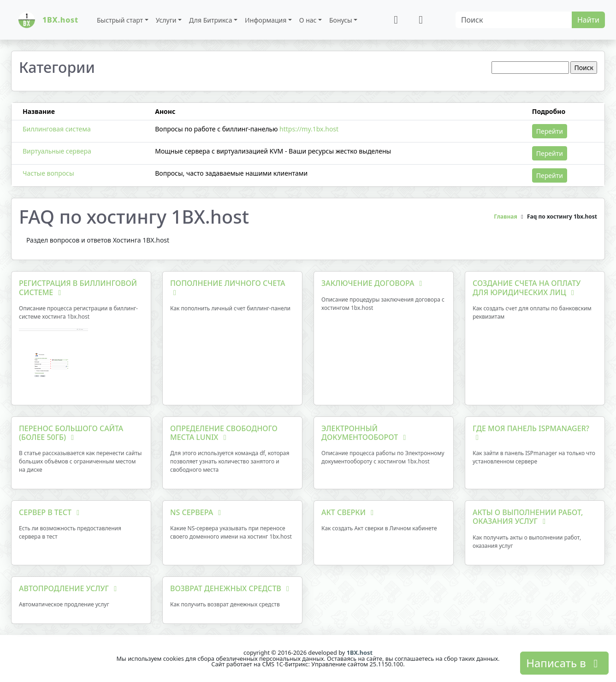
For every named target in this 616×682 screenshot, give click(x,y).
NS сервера (197, 512)
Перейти (550, 131)
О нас (308, 20)
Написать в (564, 663)
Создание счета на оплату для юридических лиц (527, 288)
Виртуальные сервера (57, 151)
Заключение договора (373, 283)
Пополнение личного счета (228, 287)
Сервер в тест (51, 512)
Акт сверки (349, 512)
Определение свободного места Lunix (224, 433)
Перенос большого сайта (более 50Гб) (71, 433)
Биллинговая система (57, 129)
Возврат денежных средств (231, 588)
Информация (266, 20)
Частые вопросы (48, 173)
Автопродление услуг (69, 588)
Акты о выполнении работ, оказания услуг (528, 517)
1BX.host (360, 652)
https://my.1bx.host (309, 129)
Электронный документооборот (365, 433)
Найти (588, 20)
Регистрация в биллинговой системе (78, 288)
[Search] (514, 20)
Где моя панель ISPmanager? (531, 432)
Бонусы (341, 20)
